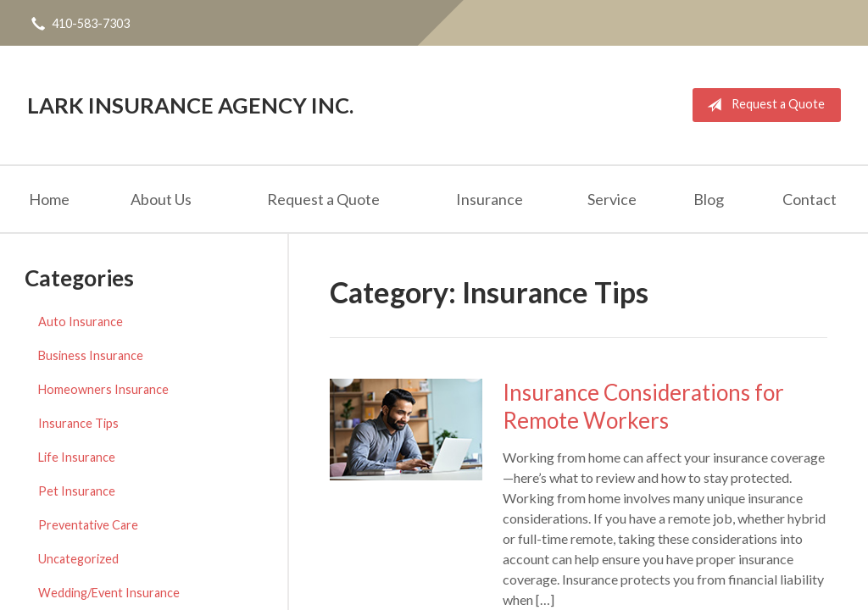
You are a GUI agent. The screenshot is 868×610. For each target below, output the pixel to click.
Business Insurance (91, 355)
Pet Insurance (77, 491)
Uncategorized (78, 559)
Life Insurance (77, 457)
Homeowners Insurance (103, 389)
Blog (709, 199)
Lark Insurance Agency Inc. (190, 105)
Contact (810, 199)
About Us (161, 199)
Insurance (490, 199)
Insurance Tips (78, 423)
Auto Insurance (81, 322)
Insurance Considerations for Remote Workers (643, 406)
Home (49, 199)
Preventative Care (88, 525)
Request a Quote (762, 105)
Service (612, 199)
